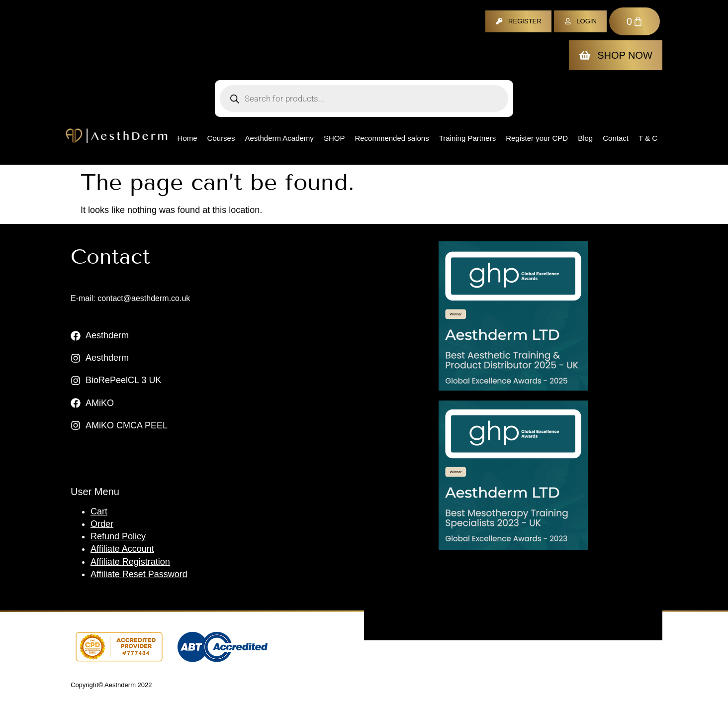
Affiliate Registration (130, 562)
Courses (221, 138)
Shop (334, 138)
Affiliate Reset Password (139, 574)
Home (187, 138)
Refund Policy (118, 536)
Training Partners (468, 138)
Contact (616, 138)
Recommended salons (392, 138)
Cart (99, 511)
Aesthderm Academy (279, 138)
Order (102, 524)
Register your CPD (537, 138)
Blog (585, 138)
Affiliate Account (122, 549)
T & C (648, 138)
